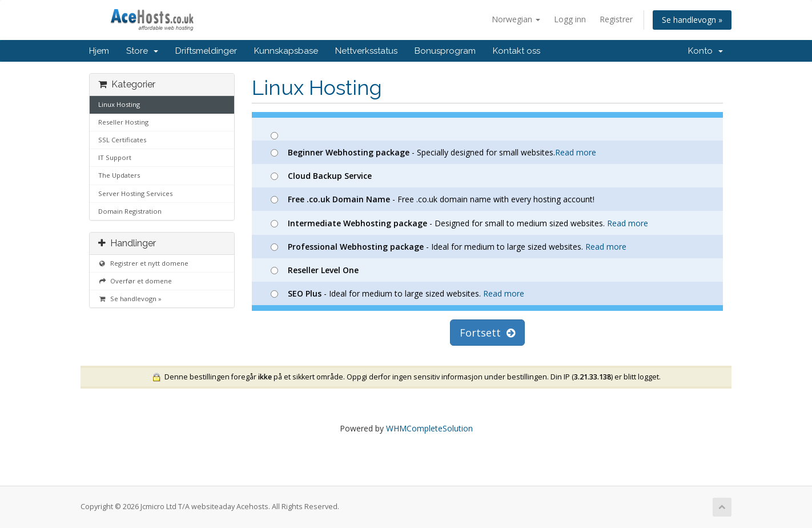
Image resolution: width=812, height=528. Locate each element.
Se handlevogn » (692, 20)
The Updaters (119, 175)
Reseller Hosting (123, 122)
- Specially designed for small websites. (433, 152)
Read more (576, 152)
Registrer (616, 19)
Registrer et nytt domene (143, 263)
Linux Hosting (119, 104)
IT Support (115, 157)
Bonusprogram (445, 51)
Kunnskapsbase (286, 51)
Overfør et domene (135, 281)
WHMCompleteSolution (429, 428)
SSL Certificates (122, 140)
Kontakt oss (516, 51)
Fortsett (487, 333)
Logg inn (570, 19)
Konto (706, 51)
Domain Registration (130, 211)
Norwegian (516, 19)
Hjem (99, 51)
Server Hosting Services (135, 193)
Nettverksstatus (366, 51)
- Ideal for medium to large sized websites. (449, 247)
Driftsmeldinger (206, 51)
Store (142, 51)
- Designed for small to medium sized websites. (459, 223)
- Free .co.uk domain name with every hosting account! (433, 199)
